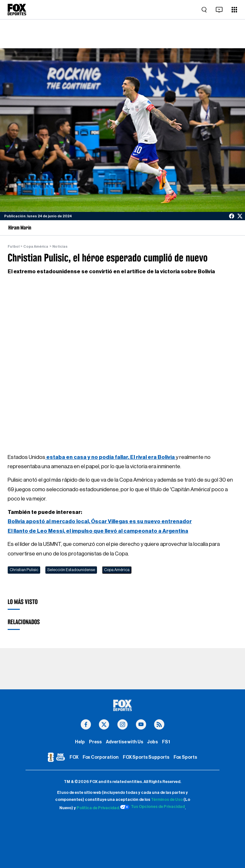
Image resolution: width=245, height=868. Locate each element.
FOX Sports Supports (146, 757)
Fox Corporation (101, 757)
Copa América (36, 247)
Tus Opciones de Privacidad (152, 807)
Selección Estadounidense (71, 570)
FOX (74, 757)
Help (80, 742)
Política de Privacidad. (98, 808)
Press (95, 742)
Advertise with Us (125, 742)
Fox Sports (185, 757)
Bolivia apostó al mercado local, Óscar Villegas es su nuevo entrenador (100, 521)
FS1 (166, 742)
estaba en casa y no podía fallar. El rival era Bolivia (111, 457)
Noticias (60, 247)
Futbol (14, 247)
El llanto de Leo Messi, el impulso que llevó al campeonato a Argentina (98, 531)
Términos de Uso (167, 800)
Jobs (152, 742)
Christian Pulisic (24, 570)
